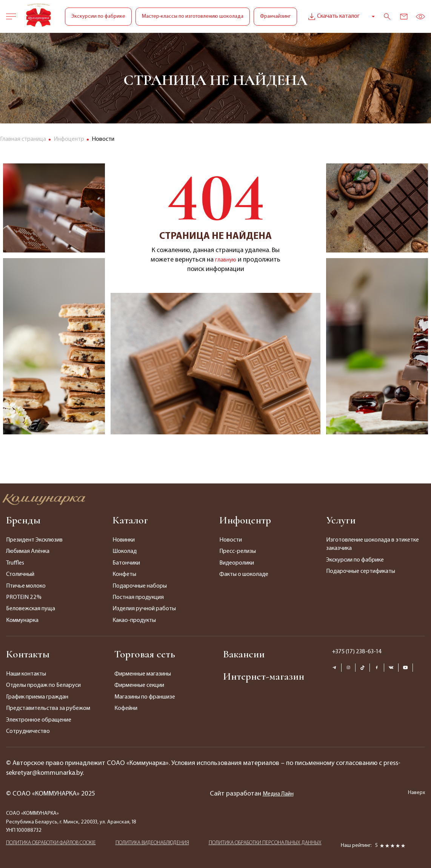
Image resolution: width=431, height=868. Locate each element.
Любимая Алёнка (28, 551)
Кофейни (126, 708)
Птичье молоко (26, 586)
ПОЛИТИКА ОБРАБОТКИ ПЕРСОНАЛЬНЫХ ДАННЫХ (265, 845)
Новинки (124, 540)
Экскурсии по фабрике (98, 16)
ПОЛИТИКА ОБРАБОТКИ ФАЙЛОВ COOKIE (51, 845)
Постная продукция (138, 597)
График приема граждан (37, 697)
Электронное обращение (39, 720)
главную (226, 260)
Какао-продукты (134, 620)
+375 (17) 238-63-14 (357, 652)
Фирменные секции (139, 685)
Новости (231, 540)
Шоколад (125, 551)
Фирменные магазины (143, 674)
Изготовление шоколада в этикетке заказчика (373, 544)
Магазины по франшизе (145, 697)
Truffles (15, 563)
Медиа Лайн (278, 794)
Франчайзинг (275, 16)
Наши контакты (26, 674)
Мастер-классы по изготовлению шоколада (193, 16)
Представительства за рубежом (48, 708)
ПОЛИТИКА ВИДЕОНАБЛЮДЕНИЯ (152, 845)
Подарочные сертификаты (361, 571)
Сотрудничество (28, 731)
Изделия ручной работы (144, 609)
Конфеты (124, 574)
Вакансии (244, 654)
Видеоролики (237, 563)
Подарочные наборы (140, 586)
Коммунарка (22, 620)
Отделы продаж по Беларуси (43, 685)
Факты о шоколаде (244, 574)
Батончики (126, 563)
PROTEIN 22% (24, 597)
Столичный (20, 574)
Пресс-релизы (238, 551)
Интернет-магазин (264, 676)
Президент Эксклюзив (34, 540)
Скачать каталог (333, 17)
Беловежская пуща (31, 609)
